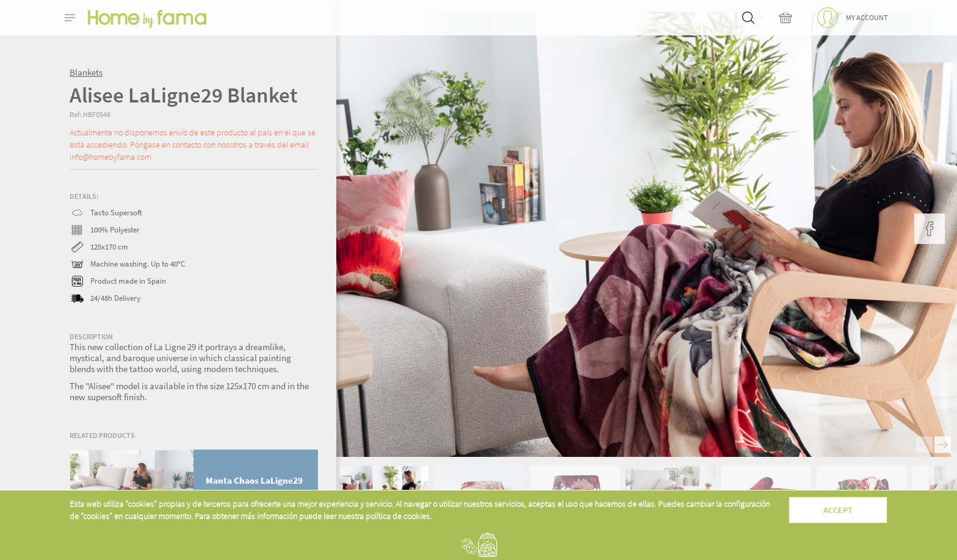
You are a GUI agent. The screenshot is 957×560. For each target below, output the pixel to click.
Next (943, 445)
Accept (838, 510)
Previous (924, 445)
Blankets (86, 72)
